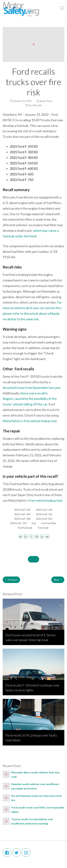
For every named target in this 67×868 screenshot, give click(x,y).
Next (58, 580)
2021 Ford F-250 (22, 510)
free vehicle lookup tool (46, 500)
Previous (11, 580)
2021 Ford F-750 (18, 523)
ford (34, 523)
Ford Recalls (35, 105)
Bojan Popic (46, 101)
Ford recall (43, 528)
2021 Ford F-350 (44, 510)
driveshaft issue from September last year (32, 388)
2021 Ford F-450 (22, 514)
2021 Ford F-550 (44, 514)
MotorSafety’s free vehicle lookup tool (30, 421)
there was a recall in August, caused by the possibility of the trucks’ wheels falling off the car (30, 399)
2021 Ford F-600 (22, 519)
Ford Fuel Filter (49, 523)
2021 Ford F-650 (44, 519)
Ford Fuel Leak (25, 528)
